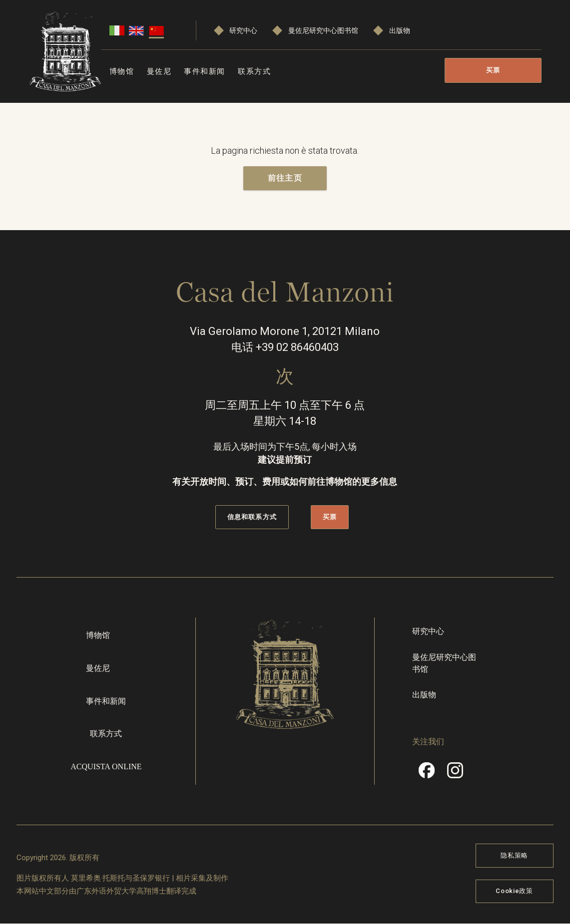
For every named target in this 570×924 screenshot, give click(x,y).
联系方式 (254, 71)
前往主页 (285, 178)
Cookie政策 (514, 891)
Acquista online (106, 767)
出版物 (400, 31)
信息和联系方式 (252, 517)
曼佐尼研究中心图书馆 (323, 31)
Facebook (427, 774)
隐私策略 (514, 855)
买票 (493, 70)
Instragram (455, 774)
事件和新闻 (205, 71)
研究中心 (243, 31)
